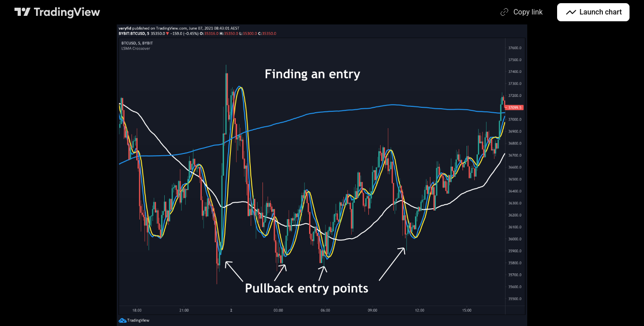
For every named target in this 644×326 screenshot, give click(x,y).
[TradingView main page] (57, 12)
